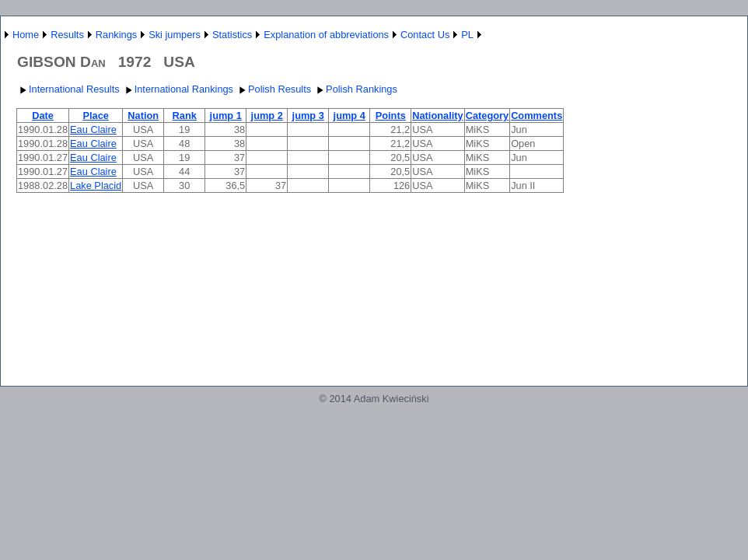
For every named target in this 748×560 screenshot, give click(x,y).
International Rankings (178, 89)
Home (26, 35)
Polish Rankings (355, 89)
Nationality (437, 115)
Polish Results (273, 89)
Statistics (232, 35)
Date (43, 115)
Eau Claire (93, 129)
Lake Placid (96, 185)
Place (95, 115)
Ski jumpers (175, 35)
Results (67, 35)
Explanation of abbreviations (326, 35)
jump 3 (308, 115)
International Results (68, 89)
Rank (185, 115)
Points (391, 115)
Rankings (116, 35)
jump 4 (350, 115)
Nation (143, 115)
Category (487, 115)
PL (467, 35)
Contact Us (425, 35)
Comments (537, 115)
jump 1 (226, 115)
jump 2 (267, 115)
